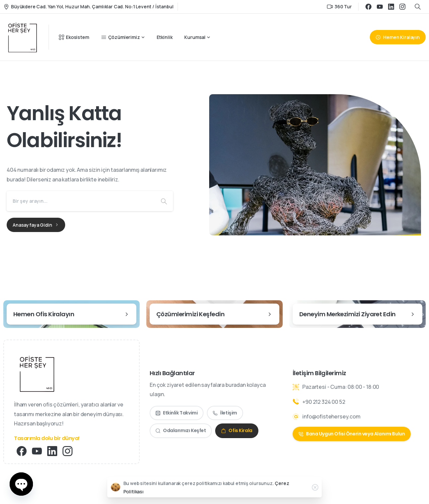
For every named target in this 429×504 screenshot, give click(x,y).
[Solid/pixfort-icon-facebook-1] (22, 451)
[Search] (81, 201)
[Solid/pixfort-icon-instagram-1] (68, 451)
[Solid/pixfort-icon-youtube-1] (37, 451)
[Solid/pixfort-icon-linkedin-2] (52, 451)
